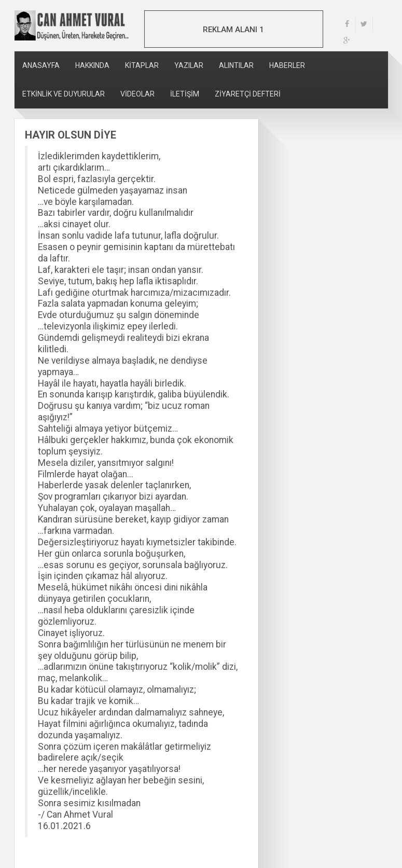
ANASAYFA (41, 65)
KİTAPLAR (142, 65)
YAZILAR (189, 65)
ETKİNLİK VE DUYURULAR (64, 94)
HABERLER (287, 65)
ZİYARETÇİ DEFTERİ (248, 94)
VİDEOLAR (137, 94)
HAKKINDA (92, 65)
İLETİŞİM (185, 94)
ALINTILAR (236, 65)
